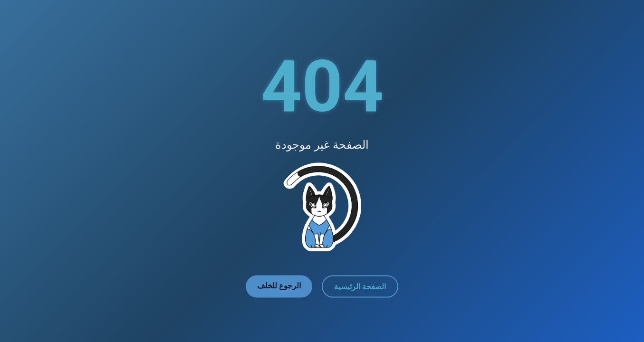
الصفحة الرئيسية (360, 287)
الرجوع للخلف (279, 286)
